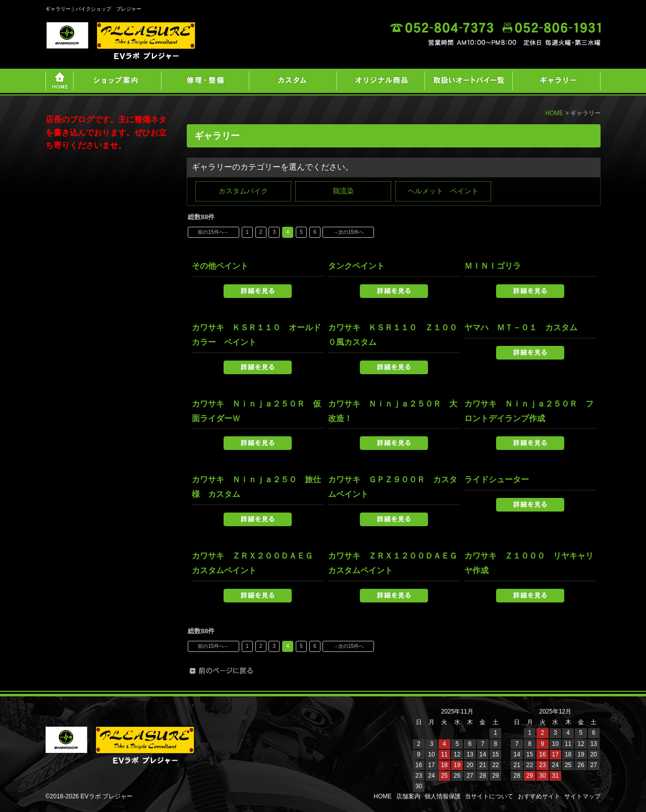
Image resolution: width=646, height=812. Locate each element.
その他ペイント (220, 266)
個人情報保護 (443, 796)
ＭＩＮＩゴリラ (493, 266)
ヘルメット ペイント (443, 191)
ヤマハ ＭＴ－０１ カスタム (521, 327)
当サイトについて (489, 796)
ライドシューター (497, 479)
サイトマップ (582, 796)
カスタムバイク (243, 191)
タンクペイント (356, 266)
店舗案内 (408, 796)
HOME (554, 113)
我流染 (343, 191)
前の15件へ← (213, 232)
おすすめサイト (539, 796)
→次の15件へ (348, 232)
